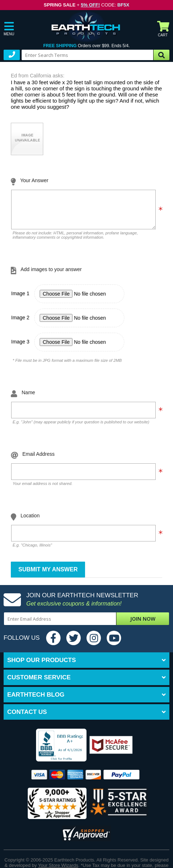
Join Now (143, 624)
